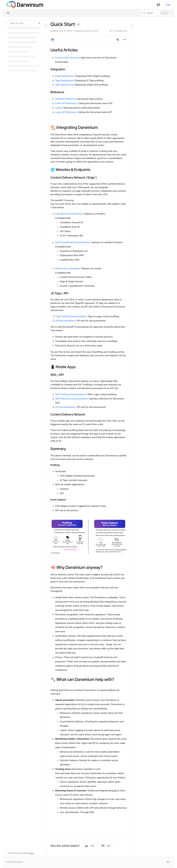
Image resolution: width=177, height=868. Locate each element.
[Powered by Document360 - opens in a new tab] (21, 853)
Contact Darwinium (15, 862)
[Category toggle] (46, 26)
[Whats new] (158, 5)
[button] (156, 13)
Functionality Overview (67, 58)
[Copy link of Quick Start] (78, 25)
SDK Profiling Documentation (71, 394)
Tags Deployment (64, 81)
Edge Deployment (65, 76)
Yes (90, 846)
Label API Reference (66, 112)
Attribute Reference (65, 99)
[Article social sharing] (118, 40)
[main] (89, 436)
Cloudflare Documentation (69, 214)
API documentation (65, 321)
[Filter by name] (25, 23)
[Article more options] (125, 40)
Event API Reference (66, 103)
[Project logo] (25, 5)
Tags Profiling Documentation (71, 316)
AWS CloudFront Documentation (73, 242)
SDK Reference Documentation (72, 399)
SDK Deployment (64, 85)
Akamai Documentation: (68, 268)
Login (168, 5)
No (106, 846)
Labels (59, 108)
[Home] (8, 13)
